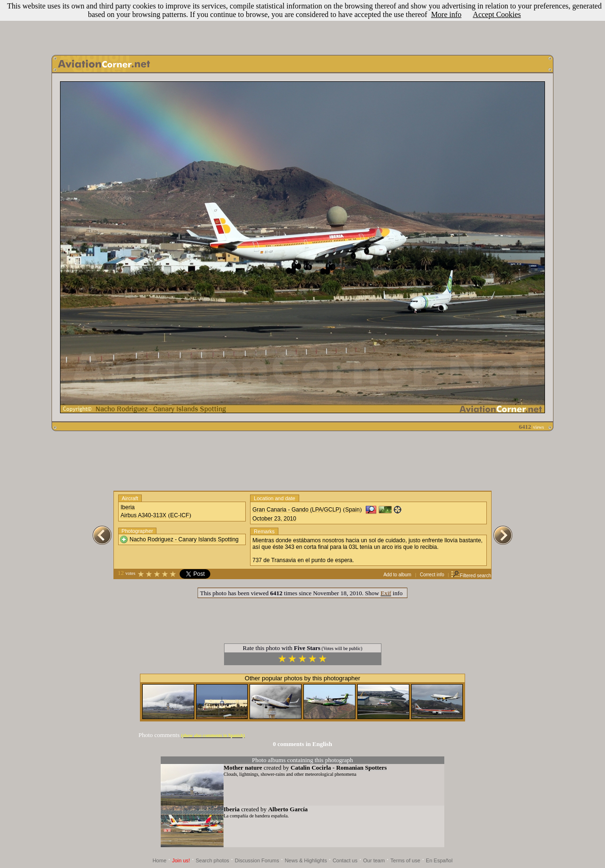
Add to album (397, 575)
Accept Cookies (497, 14)
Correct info (432, 575)
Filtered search (471, 576)
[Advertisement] (302, 25)
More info (446, 14)
